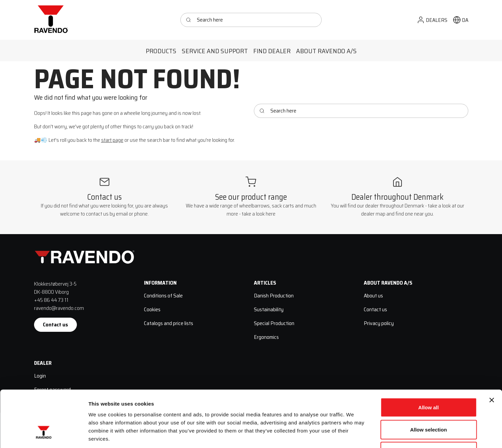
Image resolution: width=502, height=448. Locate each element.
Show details (354, 435)
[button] (432, 20)
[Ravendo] (51, 20)
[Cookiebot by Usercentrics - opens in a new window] (44, 435)
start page (112, 140)
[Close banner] (492, 352)
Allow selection (428, 382)
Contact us (55, 325)
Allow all (429, 360)
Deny (429, 404)
